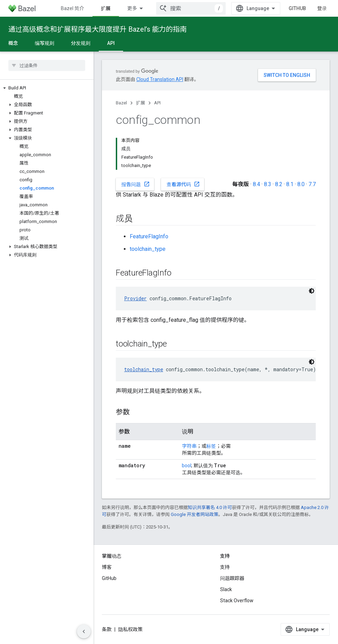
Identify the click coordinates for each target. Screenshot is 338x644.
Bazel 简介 (73, 8)
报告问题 (136, 184)
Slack (226, 589)
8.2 (279, 184)
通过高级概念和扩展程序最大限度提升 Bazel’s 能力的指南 (98, 29)
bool (187, 466)
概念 (13, 43)
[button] (47, 88)
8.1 (290, 184)
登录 (322, 8)
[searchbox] (47, 65)
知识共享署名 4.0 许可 (210, 507)
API (157, 103)
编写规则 (45, 43)
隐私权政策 (130, 629)
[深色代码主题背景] (312, 291)
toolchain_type (148, 249)
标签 (211, 446)
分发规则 (81, 43)
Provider (135, 298)
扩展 (140, 103)
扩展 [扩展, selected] (106, 8)
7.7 (312, 184)
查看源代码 (183, 184)
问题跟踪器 (232, 578)
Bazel (121, 103)
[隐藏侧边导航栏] (84, 631)
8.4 (256, 184)
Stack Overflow (237, 601)
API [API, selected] (111, 43)
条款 (107, 629)
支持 (225, 567)
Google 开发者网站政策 (195, 514)
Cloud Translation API (160, 79)
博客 (107, 567)
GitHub (297, 8)
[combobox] (191, 8)
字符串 (189, 446)
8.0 (301, 184)
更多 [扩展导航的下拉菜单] (132, 8)
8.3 (268, 184)
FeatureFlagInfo (149, 236)
